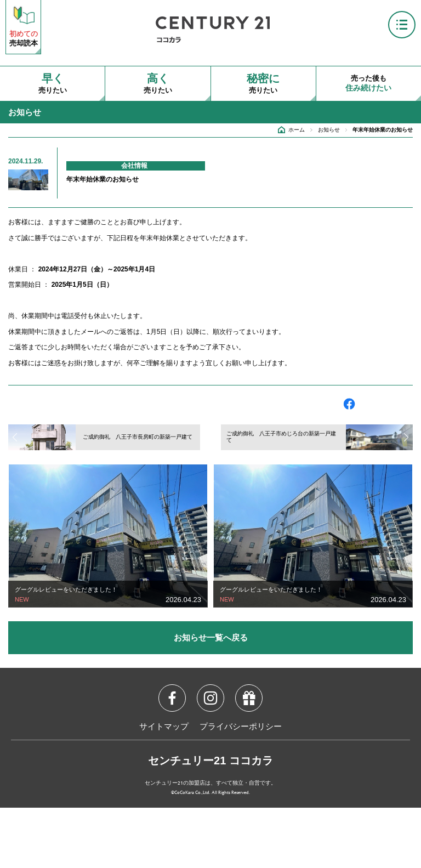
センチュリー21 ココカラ (210, 761)
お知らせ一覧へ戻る (211, 637)
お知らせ (329, 130)
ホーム (297, 130)
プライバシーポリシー (241, 727)
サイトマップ (164, 727)
